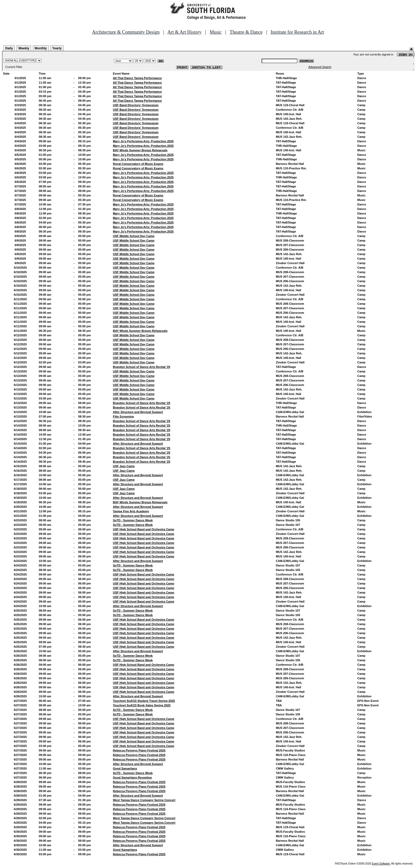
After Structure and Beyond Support (138, 412)
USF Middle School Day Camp (133, 236)
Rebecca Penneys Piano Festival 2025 (139, 750)
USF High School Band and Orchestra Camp (143, 529)
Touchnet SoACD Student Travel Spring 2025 (144, 701)
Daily (9, 48)
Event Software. (381, 864)
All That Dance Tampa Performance (137, 78)
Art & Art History (185, 32)
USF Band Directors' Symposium (136, 105)
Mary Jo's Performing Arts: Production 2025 (143, 141)
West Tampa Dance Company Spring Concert (144, 800)
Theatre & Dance (246, 32)
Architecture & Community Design (126, 32)
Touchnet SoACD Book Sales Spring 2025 (142, 705)
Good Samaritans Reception (132, 777)
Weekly (24, 48)
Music (216, 32)
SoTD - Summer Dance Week (133, 520)
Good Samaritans (125, 768)
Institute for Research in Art (297, 32)
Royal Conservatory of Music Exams (138, 164)
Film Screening (123, 416)
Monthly (41, 48)
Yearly (57, 48)
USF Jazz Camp (124, 466)
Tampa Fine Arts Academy (131, 511)
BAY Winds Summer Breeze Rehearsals (140, 150)
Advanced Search (320, 67)
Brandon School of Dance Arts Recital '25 (141, 367)
